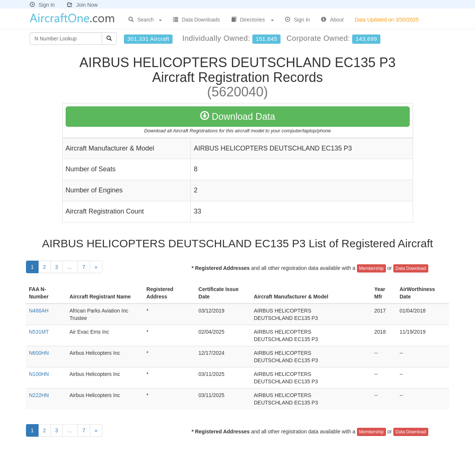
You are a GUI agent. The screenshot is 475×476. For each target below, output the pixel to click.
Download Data (238, 116)
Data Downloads (196, 20)
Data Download (411, 268)
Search (145, 20)
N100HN (39, 374)
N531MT (39, 332)
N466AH (39, 311)
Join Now (82, 5)
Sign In (42, 5)
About (332, 20)
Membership (371, 268)
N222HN (39, 395)
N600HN (39, 353)
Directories (253, 20)
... (70, 267)
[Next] (96, 267)
